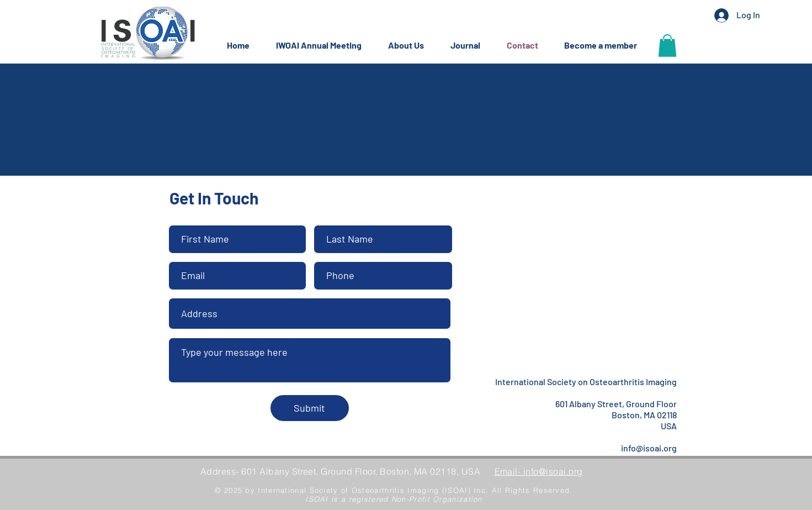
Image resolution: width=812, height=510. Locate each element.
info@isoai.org (649, 448)
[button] (324, 45)
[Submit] (310, 408)
